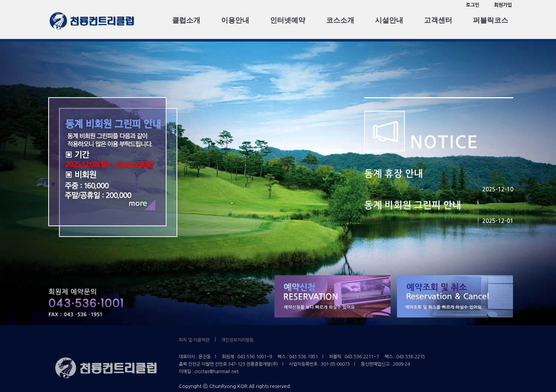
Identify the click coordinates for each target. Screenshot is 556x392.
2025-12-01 (498, 221)
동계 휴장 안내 (394, 174)
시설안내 (389, 20)
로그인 (473, 5)
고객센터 (438, 20)
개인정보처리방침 (237, 340)
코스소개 (340, 20)
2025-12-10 (498, 189)
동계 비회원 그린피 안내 (413, 205)
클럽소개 (186, 20)
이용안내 (235, 20)
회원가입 (503, 5)
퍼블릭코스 (491, 20)
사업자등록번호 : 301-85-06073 (319, 364)
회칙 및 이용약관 (194, 340)
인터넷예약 (288, 20)
